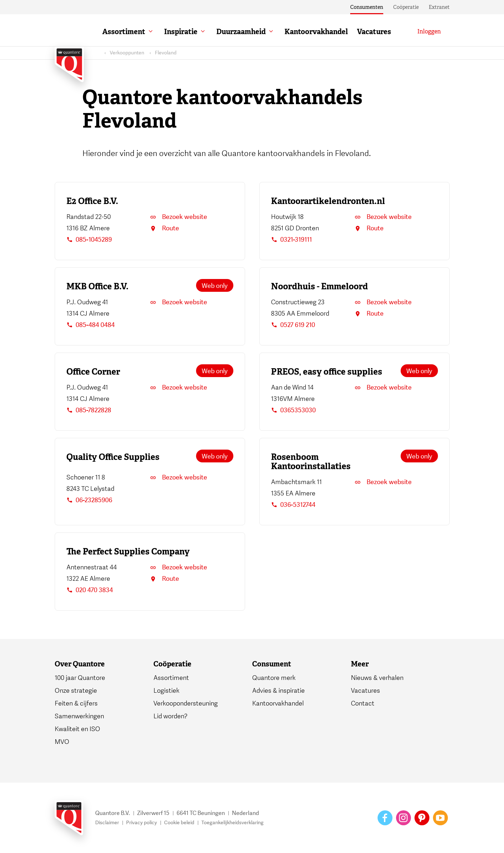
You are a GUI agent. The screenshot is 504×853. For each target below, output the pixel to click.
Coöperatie (406, 7)
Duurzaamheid (241, 32)
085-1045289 (89, 240)
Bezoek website (178, 217)
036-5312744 (293, 505)
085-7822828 (89, 410)
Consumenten (367, 7)
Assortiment (124, 32)
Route (164, 228)
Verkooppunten (127, 53)
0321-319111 (291, 240)
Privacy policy (142, 823)
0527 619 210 (293, 325)
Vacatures (374, 32)
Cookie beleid (179, 823)
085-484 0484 (91, 325)
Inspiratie (181, 32)
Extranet (439, 7)
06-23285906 (89, 500)
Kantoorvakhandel (316, 32)
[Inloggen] (429, 32)
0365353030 (293, 410)
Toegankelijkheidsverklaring (232, 823)
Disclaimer (107, 823)
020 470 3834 (90, 590)
